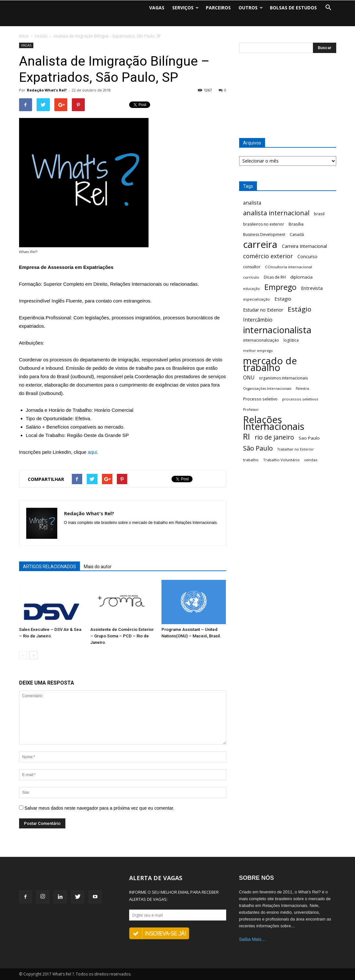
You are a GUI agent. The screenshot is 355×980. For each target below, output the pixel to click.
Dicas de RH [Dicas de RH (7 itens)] (275, 277)
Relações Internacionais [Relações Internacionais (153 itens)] (274, 423)
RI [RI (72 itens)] (247, 437)
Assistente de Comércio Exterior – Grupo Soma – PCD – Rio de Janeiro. (122, 636)
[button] (328, 8)
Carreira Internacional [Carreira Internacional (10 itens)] (304, 246)
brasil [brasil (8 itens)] (319, 214)
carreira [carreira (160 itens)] (260, 245)
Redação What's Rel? (47, 90)
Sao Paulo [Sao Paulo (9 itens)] (309, 438)
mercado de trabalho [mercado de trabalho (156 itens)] (270, 364)
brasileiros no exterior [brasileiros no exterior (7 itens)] (264, 224)
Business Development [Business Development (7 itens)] (264, 234)
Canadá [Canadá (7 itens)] (297, 234)
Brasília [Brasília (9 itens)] (296, 224)
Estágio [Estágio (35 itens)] (300, 309)
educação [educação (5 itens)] (251, 289)
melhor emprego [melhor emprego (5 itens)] (258, 351)
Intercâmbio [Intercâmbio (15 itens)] (258, 320)
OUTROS (251, 8)
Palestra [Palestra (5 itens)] (302, 389)
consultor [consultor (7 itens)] (252, 267)
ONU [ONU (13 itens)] (249, 378)
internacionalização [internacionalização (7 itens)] (261, 340)
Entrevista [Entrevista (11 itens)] (312, 288)
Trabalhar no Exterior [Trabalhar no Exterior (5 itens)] (296, 449)
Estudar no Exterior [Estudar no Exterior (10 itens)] (263, 310)
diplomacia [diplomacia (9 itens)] (301, 277)
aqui (92, 452)
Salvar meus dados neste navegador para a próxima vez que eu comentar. (99, 808)
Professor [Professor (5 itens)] (251, 410)
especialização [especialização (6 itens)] (256, 299)
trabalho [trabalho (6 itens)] (251, 460)
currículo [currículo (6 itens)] (251, 277)
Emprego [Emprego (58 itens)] (280, 287)
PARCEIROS (218, 8)
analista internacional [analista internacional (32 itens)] (276, 213)
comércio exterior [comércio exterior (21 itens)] (268, 256)
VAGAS (157, 8)
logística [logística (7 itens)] (291, 340)
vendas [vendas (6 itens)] (311, 460)
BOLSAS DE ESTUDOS (293, 8)
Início (24, 36)
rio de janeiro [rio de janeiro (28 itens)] (274, 437)
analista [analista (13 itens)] (252, 203)
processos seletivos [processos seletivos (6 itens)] (300, 399)
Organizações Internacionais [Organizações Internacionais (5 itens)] (267, 389)
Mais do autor (98, 567)
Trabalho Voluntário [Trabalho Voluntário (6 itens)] (281, 460)
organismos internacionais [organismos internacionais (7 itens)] (283, 378)
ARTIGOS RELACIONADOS (50, 567)
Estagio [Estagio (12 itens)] (283, 299)
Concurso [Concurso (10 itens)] (307, 256)
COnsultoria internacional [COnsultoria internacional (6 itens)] (288, 267)
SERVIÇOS (185, 8)
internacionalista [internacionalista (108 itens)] (277, 330)
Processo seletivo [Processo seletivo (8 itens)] (260, 399)
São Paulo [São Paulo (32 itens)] (258, 448)
